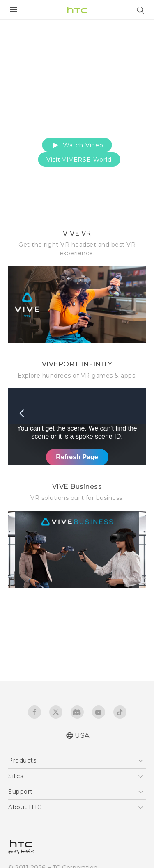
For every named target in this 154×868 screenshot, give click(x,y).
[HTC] (77, 10)
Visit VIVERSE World (79, 160)
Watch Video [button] (77, 145)
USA (82, 736)
